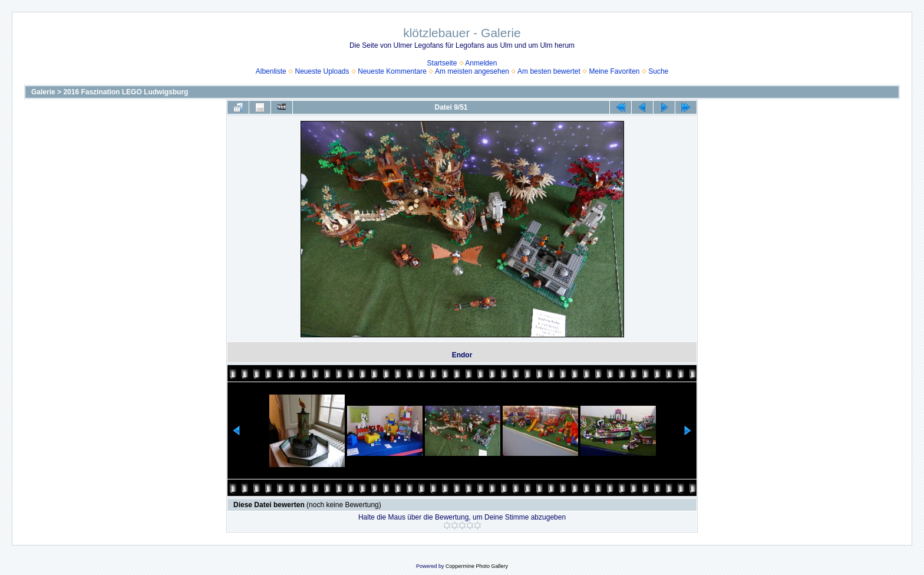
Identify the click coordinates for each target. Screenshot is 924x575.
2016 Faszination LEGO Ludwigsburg (126, 92)
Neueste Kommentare (392, 71)
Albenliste (271, 71)
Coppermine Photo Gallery (477, 566)
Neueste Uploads (322, 71)
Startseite (442, 63)
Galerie (43, 92)
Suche (658, 71)
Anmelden (481, 63)
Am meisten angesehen (472, 71)
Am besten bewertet (549, 71)
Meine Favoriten (614, 71)
